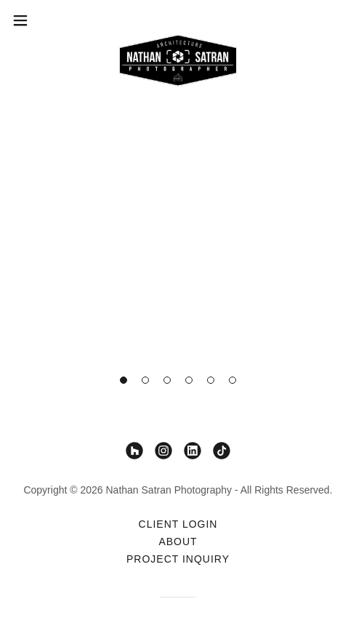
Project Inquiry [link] (178, 559)
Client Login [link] (178, 524)
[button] (124, 380)
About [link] (178, 542)
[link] (178, 20)
